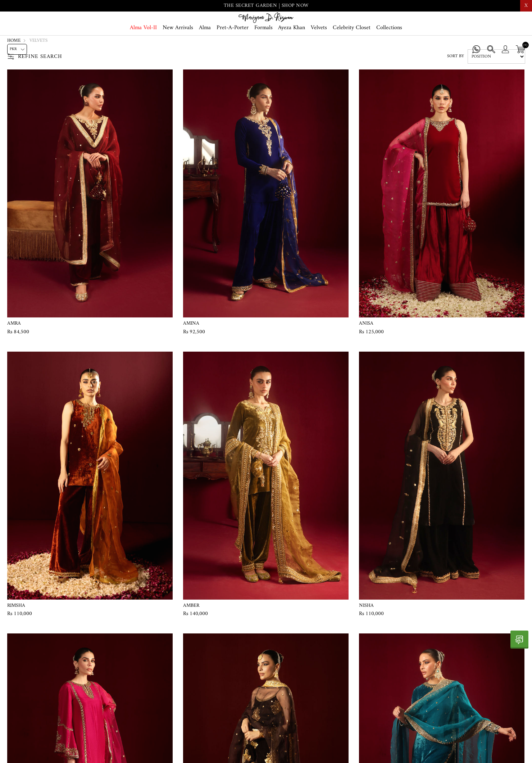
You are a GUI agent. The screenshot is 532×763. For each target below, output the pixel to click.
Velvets (319, 51)
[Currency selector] (17, 49)
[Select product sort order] (496, 84)
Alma (205, 51)
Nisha (366, 633)
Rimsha (16, 633)
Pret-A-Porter (233, 51)
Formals (263, 51)
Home (14, 68)
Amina (191, 351)
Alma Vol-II (143, 51)
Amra (14, 351)
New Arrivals (178, 51)
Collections (389, 51)
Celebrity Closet (352, 51)
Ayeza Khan (292, 51)
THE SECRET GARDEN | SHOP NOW (266, 6)
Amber (191, 633)
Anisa (366, 351)
